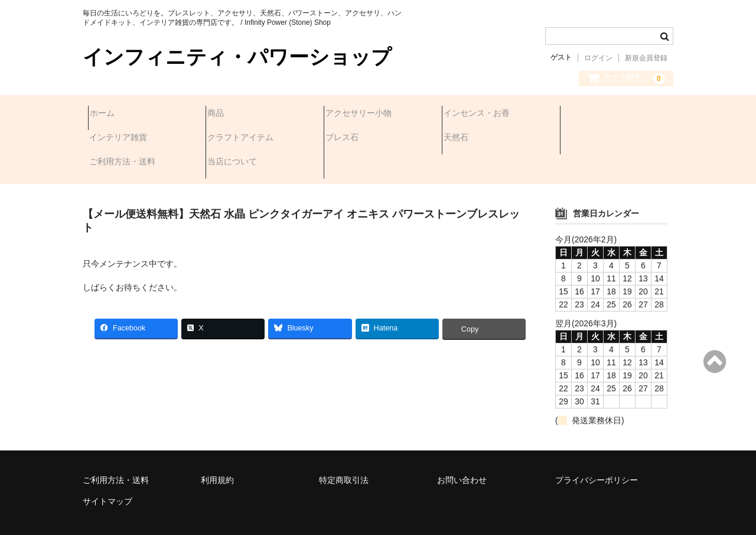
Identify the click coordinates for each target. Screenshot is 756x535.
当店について (592, 139)
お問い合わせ (462, 448)
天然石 (343, 139)
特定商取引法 (344, 448)
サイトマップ (107, 469)
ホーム (107, 114)
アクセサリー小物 (364, 114)
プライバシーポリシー (597, 448)
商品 (221, 114)
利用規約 (217, 448)
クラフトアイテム (128, 139)
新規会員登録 (646, 58)
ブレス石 (229, 139)
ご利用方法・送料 (482, 139)
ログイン (598, 58)
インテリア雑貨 (596, 114)
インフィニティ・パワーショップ (237, 57)
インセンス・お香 (482, 114)
